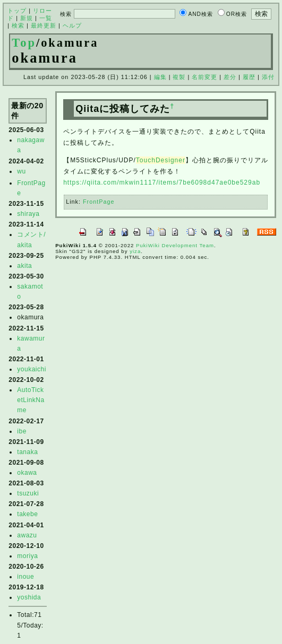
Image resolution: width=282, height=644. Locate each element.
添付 (268, 77)
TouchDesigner (161, 160)
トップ (17, 11)
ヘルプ (72, 25)
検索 (18, 25)
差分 (230, 77)
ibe (22, 431)
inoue (25, 577)
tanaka (27, 452)
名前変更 (204, 77)
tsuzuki (28, 493)
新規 (27, 18)
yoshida (29, 597)
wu (21, 171)
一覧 (46, 18)
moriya (27, 556)
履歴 (249, 77)
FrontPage (99, 202)
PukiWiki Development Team (175, 245)
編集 (160, 77)
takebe (27, 514)
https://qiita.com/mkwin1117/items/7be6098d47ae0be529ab (162, 182)
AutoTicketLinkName (31, 400)
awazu (27, 535)
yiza (135, 251)
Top (24, 43)
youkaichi (32, 369)
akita (24, 266)
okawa (27, 473)
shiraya (28, 214)
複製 (179, 77)
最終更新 (44, 25)
